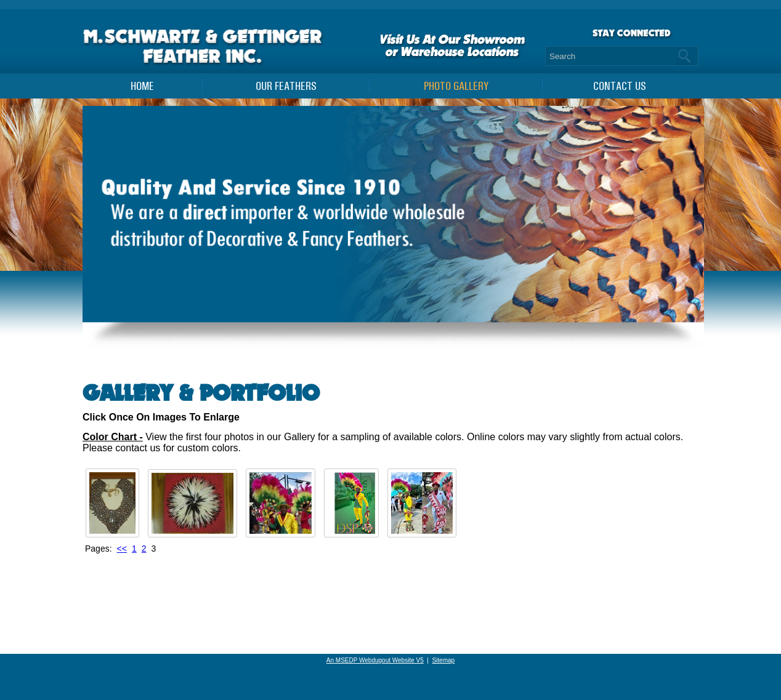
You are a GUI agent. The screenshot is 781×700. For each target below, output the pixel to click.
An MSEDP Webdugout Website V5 (375, 660)
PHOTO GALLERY (456, 86)
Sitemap (443, 660)
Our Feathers (286, 86)
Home (142, 86)
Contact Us (620, 86)
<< (122, 549)
